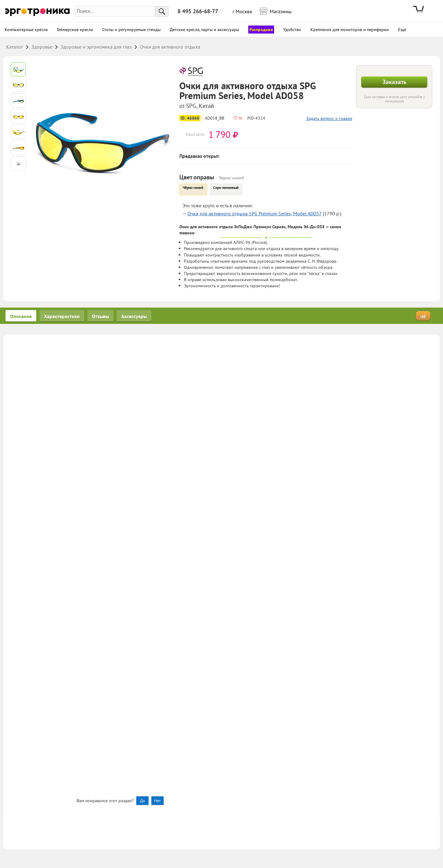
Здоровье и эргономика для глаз (96, 47)
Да (142, 801)
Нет (158, 801)
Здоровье (42, 47)
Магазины (279, 11)
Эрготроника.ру (37, 12)
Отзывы (100, 316)
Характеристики (62, 316)
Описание (21, 316)
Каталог (15, 47)
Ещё (402, 30)
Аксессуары (134, 316)
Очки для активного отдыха (170, 47)
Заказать (394, 82)
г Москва (242, 11)
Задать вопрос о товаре (329, 118)
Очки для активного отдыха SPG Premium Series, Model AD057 (254, 213)
